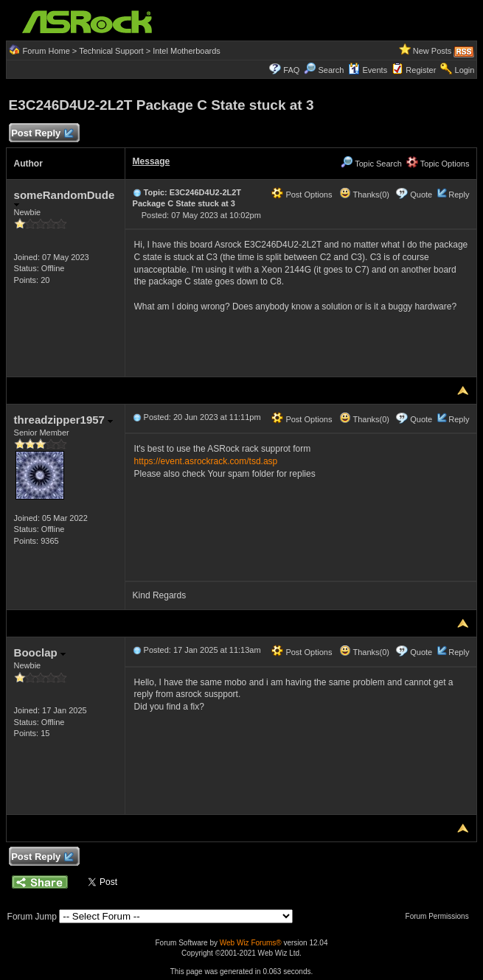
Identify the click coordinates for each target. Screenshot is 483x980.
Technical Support (111, 51)
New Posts (432, 51)
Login (465, 70)
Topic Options (438, 164)
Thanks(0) (364, 195)
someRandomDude (65, 198)
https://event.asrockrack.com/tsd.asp (206, 461)
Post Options (302, 195)
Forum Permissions (441, 916)
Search (331, 70)
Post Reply (42, 134)
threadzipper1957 (64, 420)
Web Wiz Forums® (251, 943)
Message (152, 161)
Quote (421, 195)
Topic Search (371, 164)
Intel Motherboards (187, 51)
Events (368, 70)
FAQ (291, 70)
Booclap (40, 652)
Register (421, 70)
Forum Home (46, 51)
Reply (459, 195)
